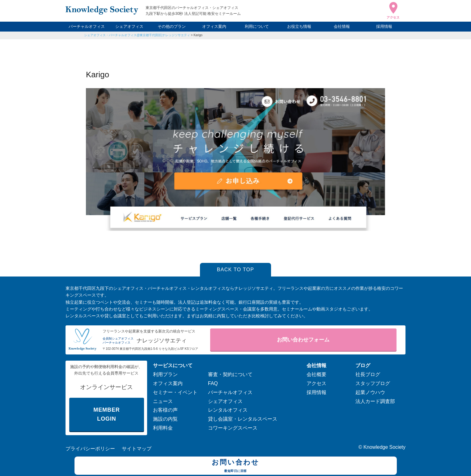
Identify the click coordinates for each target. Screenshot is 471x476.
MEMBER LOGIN (106, 414)
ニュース (163, 401)
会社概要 (316, 374)
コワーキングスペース (233, 428)
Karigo (198, 35)
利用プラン (165, 374)
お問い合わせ (236, 466)
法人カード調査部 (375, 401)
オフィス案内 (214, 26)
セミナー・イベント (175, 392)
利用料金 (163, 428)
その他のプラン (172, 26)
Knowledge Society (384, 447)
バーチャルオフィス (87, 26)
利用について (257, 26)
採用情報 (384, 26)
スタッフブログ (373, 383)
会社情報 (342, 26)
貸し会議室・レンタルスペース (243, 419)
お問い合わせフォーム (303, 340)
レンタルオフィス (228, 410)
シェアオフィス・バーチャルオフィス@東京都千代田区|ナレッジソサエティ (137, 35)
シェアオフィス (129, 26)
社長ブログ (368, 374)
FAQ (213, 383)
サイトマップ (137, 449)
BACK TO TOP (236, 270)
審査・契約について (230, 374)
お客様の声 (165, 410)
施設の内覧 (165, 419)
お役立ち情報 (299, 26)
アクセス (316, 383)
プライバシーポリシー (90, 449)
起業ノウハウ (370, 392)
